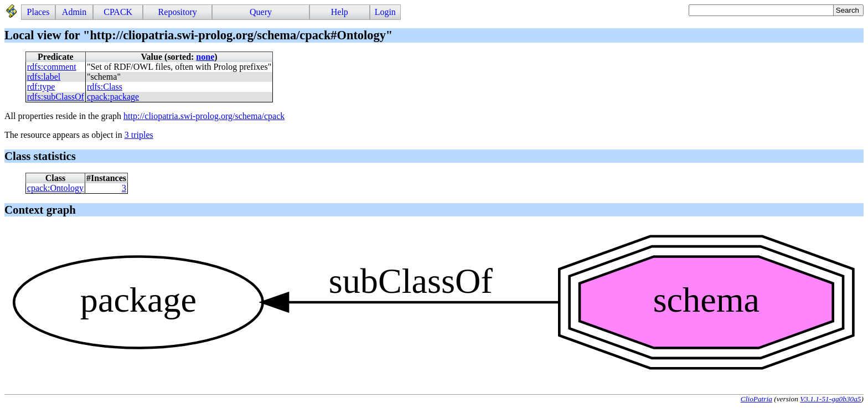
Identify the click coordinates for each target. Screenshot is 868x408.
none (205, 57)
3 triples (139, 135)
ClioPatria (756, 399)
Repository (178, 12)
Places (38, 12)
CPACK (118, 12)
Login (385, 12)
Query (261, 12)
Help (340, 12)
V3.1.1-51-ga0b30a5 (830, 399)
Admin (74, 12)
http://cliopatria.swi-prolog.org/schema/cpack (204, 116)
